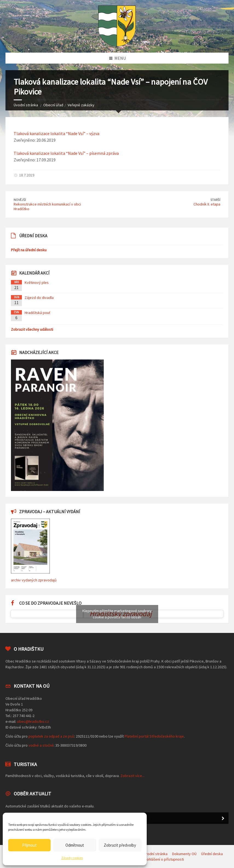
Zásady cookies (72, 858)
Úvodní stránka (26, 105)
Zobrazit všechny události (32, 329)
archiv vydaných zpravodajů (34, 580)
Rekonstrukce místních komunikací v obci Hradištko (47, 206)
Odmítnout (75, 845)
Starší (215, 200)
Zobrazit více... (132, 776)
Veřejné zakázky (81, 105)
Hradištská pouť (37, 313)
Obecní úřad (53, 105)
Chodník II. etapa (207, 204)
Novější (20, 200)
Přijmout (29, 845)
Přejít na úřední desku (29, 250)
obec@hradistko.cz (33, 721)
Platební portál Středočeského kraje (154, 736)
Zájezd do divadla (39, 298)
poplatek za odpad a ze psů (51, 736)
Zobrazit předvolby (120, 845)
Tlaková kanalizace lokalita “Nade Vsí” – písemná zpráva (66, 153)
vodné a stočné (41, 745)
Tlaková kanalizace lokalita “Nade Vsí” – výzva (57, 133)
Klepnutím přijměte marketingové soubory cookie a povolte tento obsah (117, 614)
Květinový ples (37, 282)
